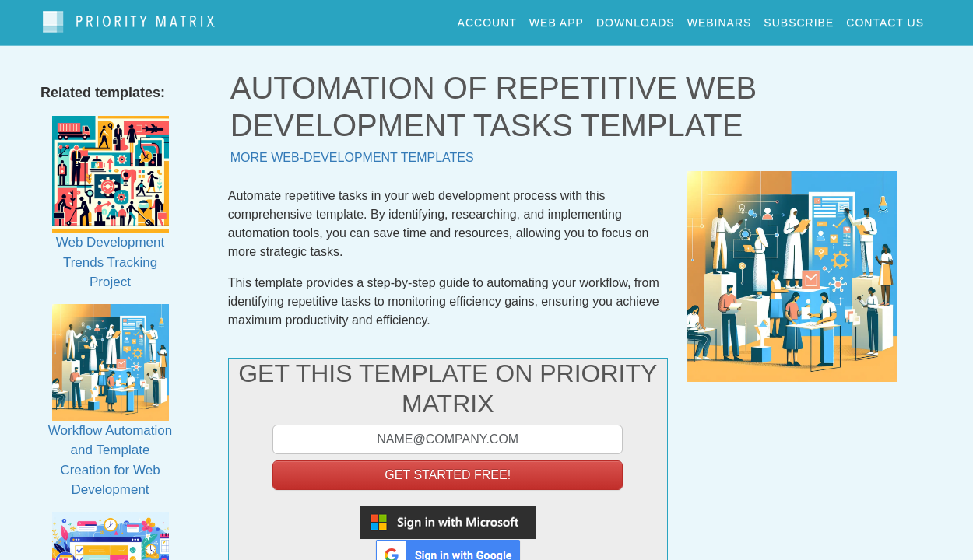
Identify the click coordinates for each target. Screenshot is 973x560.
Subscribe (799, 19)
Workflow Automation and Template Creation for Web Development (110, 418)
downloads (636, 19)
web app (557, 19)
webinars (720, 19)
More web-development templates (352, 150)
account (487, 19)
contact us (885, 19)
